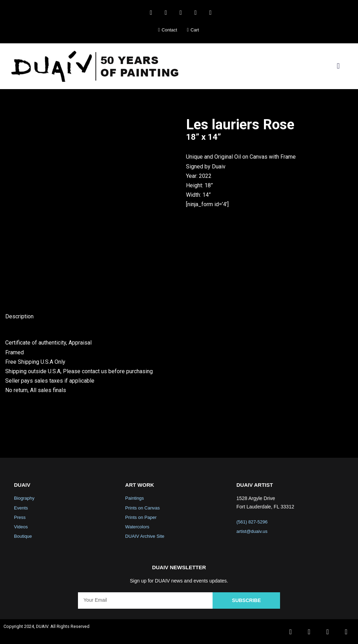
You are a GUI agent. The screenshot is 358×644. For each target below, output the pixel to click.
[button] (338, 66)
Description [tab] (19, 316)
